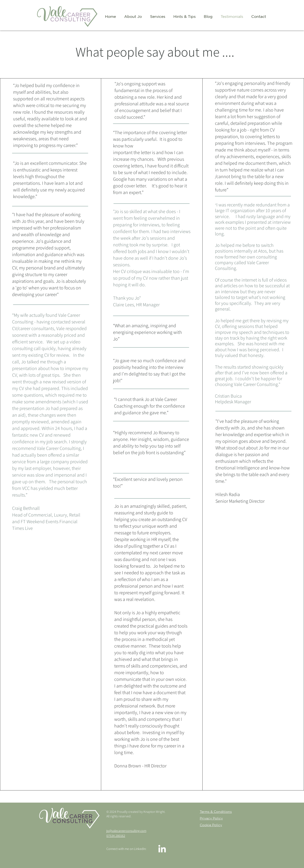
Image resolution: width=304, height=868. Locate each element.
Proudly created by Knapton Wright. (141, 812)
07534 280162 (116, 836)
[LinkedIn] (162, 849)
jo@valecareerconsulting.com (126, 831)
